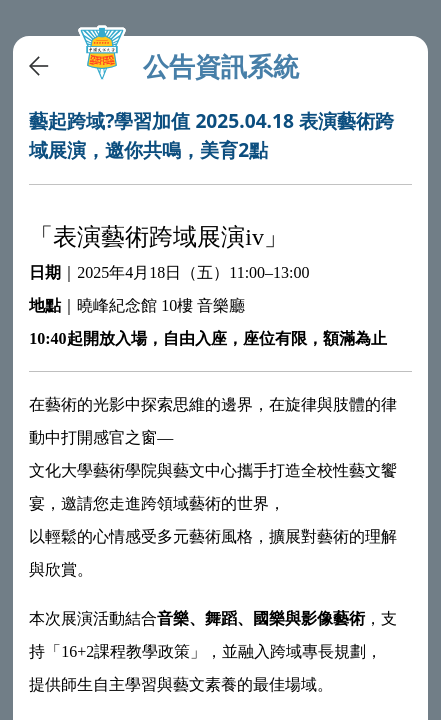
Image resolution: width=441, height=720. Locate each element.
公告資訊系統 (221, 66)
